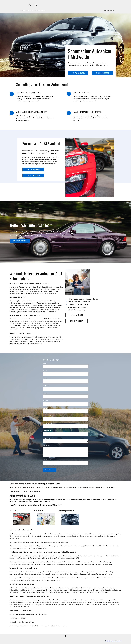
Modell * (45, 401)
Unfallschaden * (48, 438)
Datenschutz (110, 641)
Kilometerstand (48, 423)
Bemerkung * (47, 446)
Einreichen (50, 470)
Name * (45, 363)
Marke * (45, 393)
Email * (45, 371)
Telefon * (46, 386)
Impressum (118, 641)
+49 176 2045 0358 (78, 73)
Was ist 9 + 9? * (47, 460)
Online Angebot (109, 10)
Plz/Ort (45, 378)
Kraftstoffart (47, 431)
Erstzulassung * (48, 408)
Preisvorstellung (48, 416)
